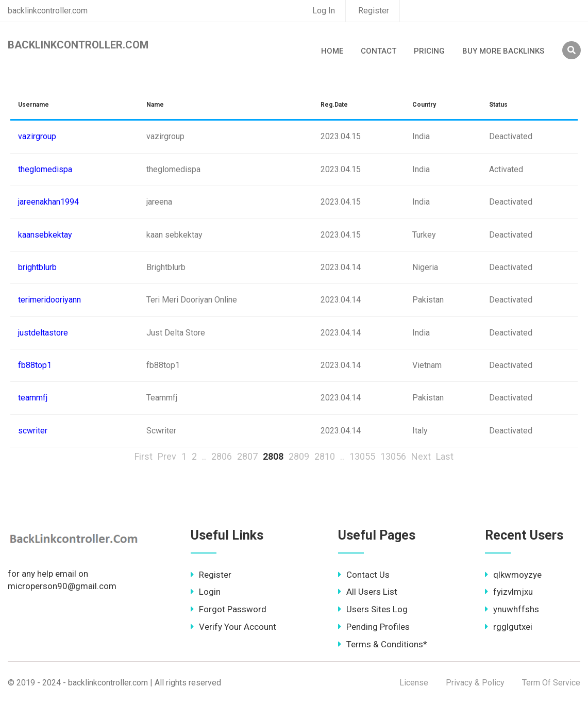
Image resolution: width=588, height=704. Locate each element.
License (414, 683)
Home (332, 51)
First (144, 456)
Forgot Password (229, 609)
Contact (379, 51)
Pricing (429, 51)
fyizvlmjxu (509, 592)
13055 (362, 456)
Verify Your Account (233, 627)
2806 (222, 456)
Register (374, 11)
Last (445, 456)
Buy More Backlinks (503, 51)
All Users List (368, 592)
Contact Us (364, 575)
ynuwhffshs (512, 609)
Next (421, 456)
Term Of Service (551, 683)
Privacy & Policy (475, 683)
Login (206, 592)
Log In (324, 11)
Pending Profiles (374, 627)
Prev (167, 456)
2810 (325, 456)
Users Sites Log (373, 609)
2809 (299, 456)
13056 (393, 456)
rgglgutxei (509, 627)
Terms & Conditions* (383, 644)
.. (204, 456)
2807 (247, 456)
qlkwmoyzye (513, 575)
